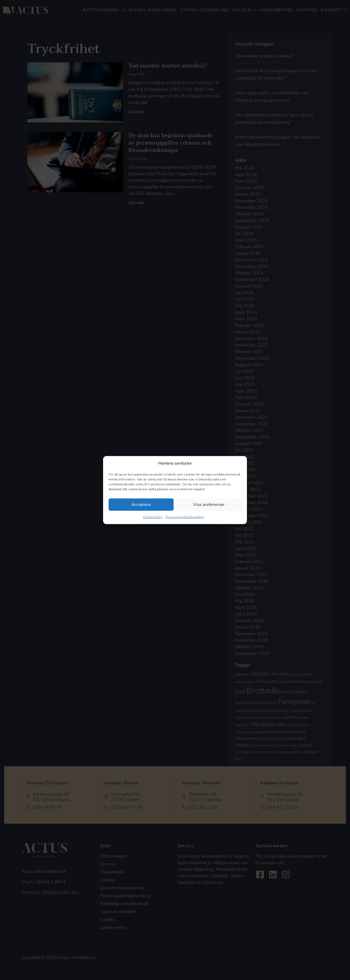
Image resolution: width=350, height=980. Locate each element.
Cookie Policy (153, 517)
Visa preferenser (209, 504)
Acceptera (141, 504)
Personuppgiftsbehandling (185, 517)
